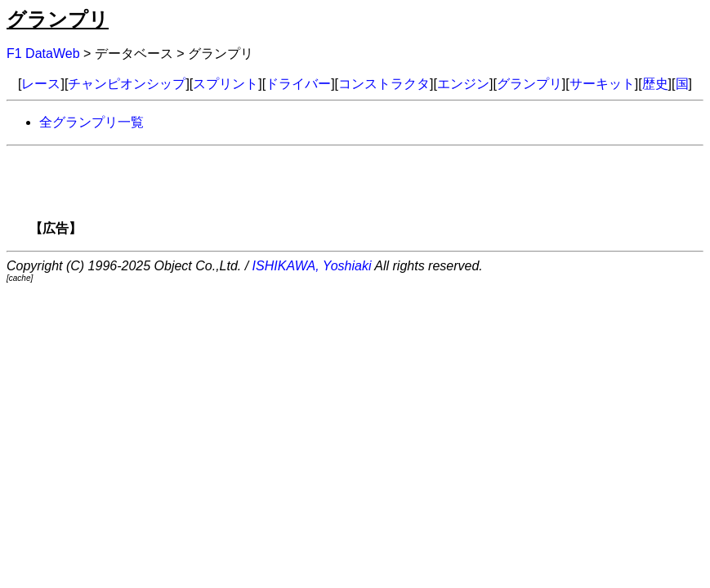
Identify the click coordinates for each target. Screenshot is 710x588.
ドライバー (298, 84)
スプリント (226, 84)
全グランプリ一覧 (92, 122)
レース (41, 84)
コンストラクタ (384, 84)
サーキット (602, 84)
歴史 (655, 84)
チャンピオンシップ (127, 84)
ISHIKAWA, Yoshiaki (312, 266)
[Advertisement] (383, 196)
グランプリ (58, 19)
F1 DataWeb (43, 53)
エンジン (463, 84)
